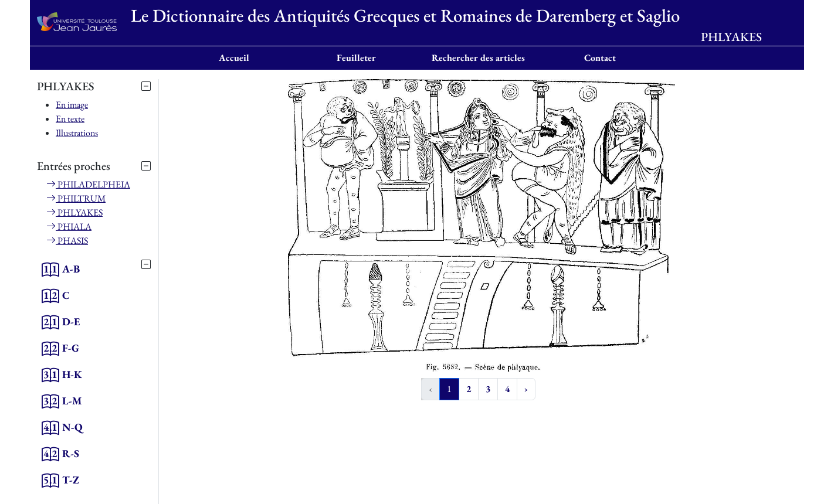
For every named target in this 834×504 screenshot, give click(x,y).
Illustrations (77, 133)
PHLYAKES (74, 212)
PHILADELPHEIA (88, 184)
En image (72, 105)
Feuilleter (356, 58)
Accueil (234, 58)
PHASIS (67, 241)
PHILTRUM (76, 198)
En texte (70, 119)
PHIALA (69, 227)
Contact (600, 58)
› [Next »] (526, 389)
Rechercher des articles (478, 58)
